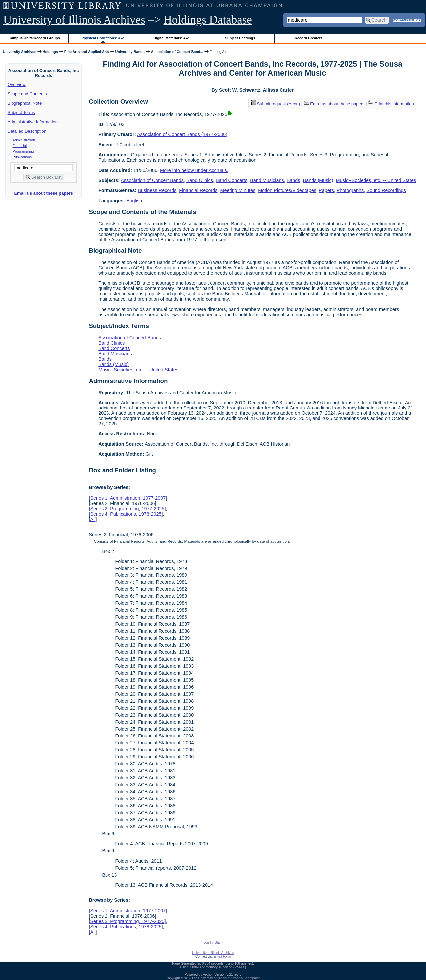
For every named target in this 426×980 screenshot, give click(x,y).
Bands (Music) (318, 180)
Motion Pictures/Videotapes (287, 190)
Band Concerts (231, 180)
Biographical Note (25, 103)
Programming (23, 151)
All (93, 519)
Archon (208, 975)
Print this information (391, 104)
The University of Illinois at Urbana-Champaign (226, 978)
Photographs (350, 190)
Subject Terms (21, 113)
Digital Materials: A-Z (171, 38)
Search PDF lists (407, 20)
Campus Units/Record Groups (34, 38)
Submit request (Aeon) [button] (276, 104)
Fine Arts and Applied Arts (87, 52)
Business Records (157, 190)
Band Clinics (200, 180)
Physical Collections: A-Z (103, 38)
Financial (20, 146)
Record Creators (309, 38)
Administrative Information (33, 122)
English (134, 201)
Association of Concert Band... (177, 52)
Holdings (50, 52)
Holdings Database (208, 20)
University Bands (130, 52)
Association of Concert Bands (152, 180)
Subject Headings (240, 38)
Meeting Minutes (238, 190)
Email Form (222, 957)
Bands (293, 180)
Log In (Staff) (213, 943)
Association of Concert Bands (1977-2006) (182, 134)
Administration (24, 140)
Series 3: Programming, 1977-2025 (127, 509)
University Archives (19, 52)
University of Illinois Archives (74, 20)
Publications (22, 157)
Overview (17, 85)
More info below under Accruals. (194, 170)
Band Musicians (267, 180)
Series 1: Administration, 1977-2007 (128, 498)
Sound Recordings (386, 190)
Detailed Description (27, 131)
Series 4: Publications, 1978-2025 (126, 514)
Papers (326, 190)
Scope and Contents (27, 94)
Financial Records (198, 190)
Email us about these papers (43, 193)
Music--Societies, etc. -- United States (376, 180)
